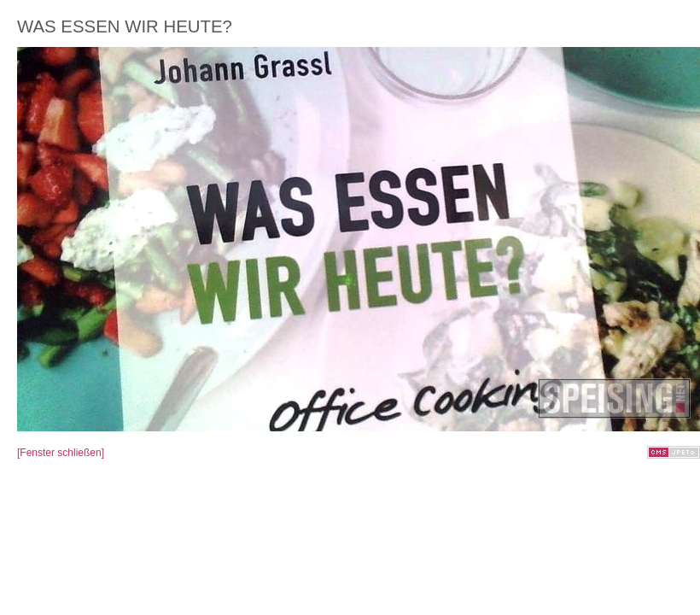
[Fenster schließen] (61, 453)
